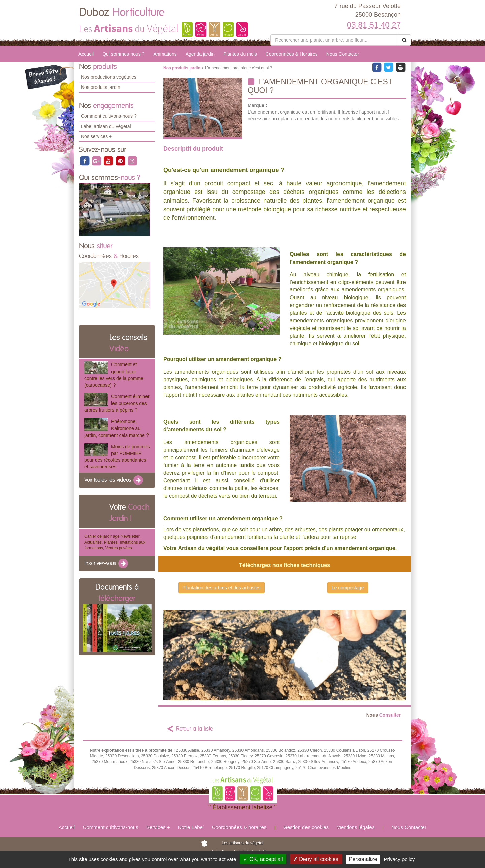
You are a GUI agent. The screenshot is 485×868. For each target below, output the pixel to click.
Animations (165, 54)
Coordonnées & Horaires (292, 54)
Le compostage (348, 588)
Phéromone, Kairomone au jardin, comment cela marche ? (116, 428)
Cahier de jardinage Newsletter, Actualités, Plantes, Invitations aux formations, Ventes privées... (115, 542)
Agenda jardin (200, 54)
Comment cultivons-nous (111, 827)
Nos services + (96, 136)
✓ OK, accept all (263, 859)
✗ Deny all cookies (316, 859)
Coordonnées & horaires (239, 827)
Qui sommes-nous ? (123, 54)
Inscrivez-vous (107, 564)
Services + (158, 827)
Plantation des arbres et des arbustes (222, 588)
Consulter (384, 715)
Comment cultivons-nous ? (109, 116)
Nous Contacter (343, 54)
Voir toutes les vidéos (114, 480)
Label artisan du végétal (106, 126)
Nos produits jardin (101, 87)
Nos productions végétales (109, 77)
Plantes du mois (240, 54)
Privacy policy (399, 859)
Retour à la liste (195, 729)
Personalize (363, 859)
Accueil (86, 54)
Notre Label (191, 827)
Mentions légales (356, 827)
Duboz (122, 13)
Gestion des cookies (306, 827)
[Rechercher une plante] (334, 40)
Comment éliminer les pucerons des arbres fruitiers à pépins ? (117, 403)
